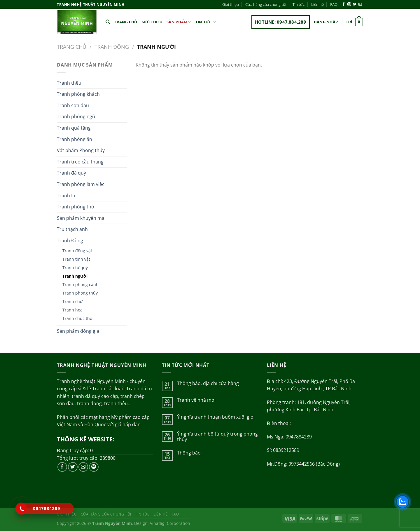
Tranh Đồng (112, 47)
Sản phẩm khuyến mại (81, 218)
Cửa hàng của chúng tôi (266, 4)
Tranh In (66, 196)
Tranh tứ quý (75, 268)
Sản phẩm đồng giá (78, 331)
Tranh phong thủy (80, 293)
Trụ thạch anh (72, 229)
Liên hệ (317, 4)
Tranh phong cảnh (80, 284)
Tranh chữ (72, 301)
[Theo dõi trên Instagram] (349, 4)
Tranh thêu (69, 83)
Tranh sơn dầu (73, 105)
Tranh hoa (72, 310)
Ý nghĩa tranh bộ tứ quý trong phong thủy (217, 437)
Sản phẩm (179, 22)
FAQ (334, 4)
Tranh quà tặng (74, 128)
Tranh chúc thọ (77, 318)
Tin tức (299, 4)
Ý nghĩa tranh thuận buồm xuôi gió (215, 417)
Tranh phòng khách (78, 94)
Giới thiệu (231, 4)
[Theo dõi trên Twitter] (355, 4)
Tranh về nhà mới (196, 400)
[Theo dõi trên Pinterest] (94, 467)
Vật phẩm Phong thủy (81, 150)
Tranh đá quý (71, 173)
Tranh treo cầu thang (80, 162)
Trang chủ (126, 22)
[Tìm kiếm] (108, 22)
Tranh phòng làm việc (81, 184)
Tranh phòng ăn (75, 139)
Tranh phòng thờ (76, 207)
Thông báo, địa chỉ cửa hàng (208, 383)
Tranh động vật (77, 251)
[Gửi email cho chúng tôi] (360, 4)
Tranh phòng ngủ (76, 116)
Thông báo (189, 453)
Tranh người (75, 276)
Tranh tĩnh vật (76, 259)
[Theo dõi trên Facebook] (344, 4)
